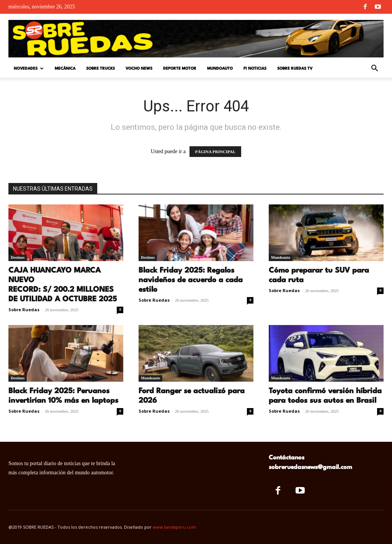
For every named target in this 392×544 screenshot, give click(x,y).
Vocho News (139, 69)
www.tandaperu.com (174, 527)
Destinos (18, 257)
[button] (374, 69)
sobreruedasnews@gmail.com (310, 467)
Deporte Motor (180, 69)
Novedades (29, 69)
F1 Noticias (255, 69)
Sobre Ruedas (24, 310)
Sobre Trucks (100, 69)
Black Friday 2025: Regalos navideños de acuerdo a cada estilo (191, 280)
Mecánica (65, 69)
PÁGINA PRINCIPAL (216, 152)
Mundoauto (220, 69)
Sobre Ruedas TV (295, 69)
